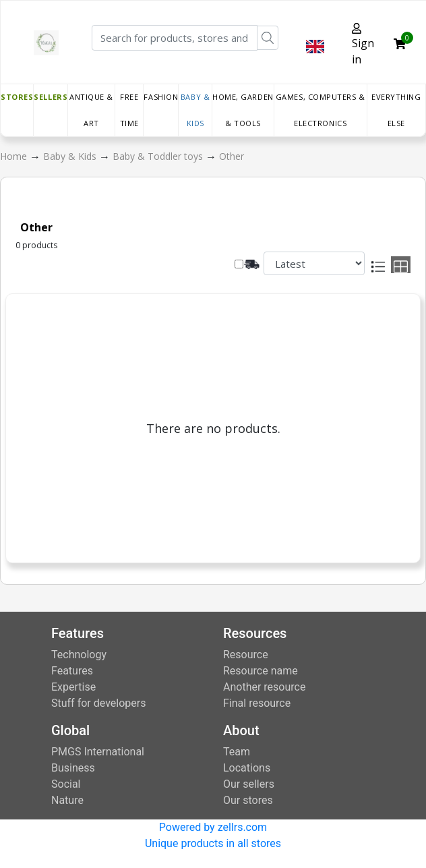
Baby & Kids (195, 110)
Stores (17, 97)
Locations (247, 768)
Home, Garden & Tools (243, 110)
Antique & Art (91, 110)
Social (66, 784)
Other (232, 156)
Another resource (264, 687)
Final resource (257, 703)
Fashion (161, 97)
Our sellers (249, 784)
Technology (79, 655)
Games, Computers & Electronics (321, 110)
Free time (129, 110)
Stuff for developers (98, 703)
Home (15, 156)
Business (73, 768)
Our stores (248, 800)
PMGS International (98, 752)
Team (237, 752)
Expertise (73, 687)
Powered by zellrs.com (213, 827)
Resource (246, 655)
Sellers (51, 97)
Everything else (396, 110)
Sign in (363, 45)
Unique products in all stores (213, 843)
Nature (67, 800)
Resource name (261, 671)
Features (72, 671)
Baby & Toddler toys (159, 156)
